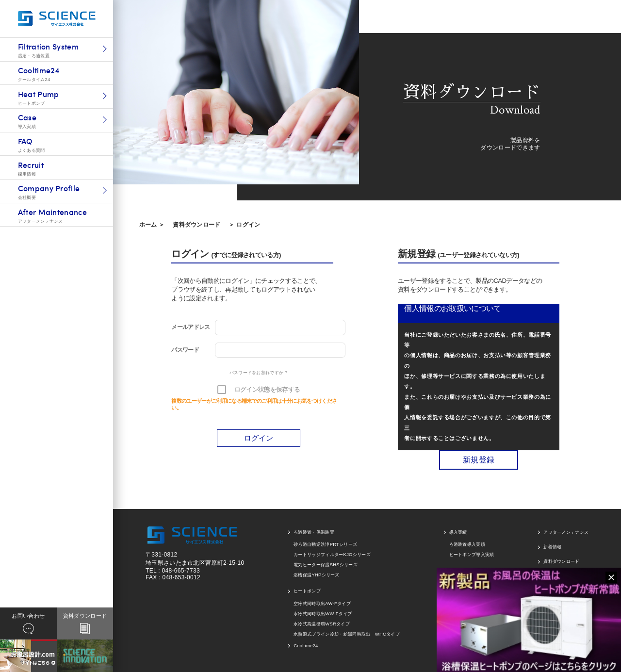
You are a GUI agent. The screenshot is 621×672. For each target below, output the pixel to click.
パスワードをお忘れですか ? (259, 373)
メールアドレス (190, 327)
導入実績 (458, 532)
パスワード (185, 350)
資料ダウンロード (197, 225)
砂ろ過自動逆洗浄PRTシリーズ (325, 544)
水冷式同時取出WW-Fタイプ (323, 614)
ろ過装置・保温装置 (314, 532)
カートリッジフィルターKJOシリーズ (332, 555)
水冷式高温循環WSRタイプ (322, 624)
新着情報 (552, 547)
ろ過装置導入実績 (467, 544)
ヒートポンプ (307, 591)
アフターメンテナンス (566, 532)
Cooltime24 (306, 646)
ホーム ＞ (152, 225)
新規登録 (479, 460)
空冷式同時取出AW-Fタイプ (322, 604)
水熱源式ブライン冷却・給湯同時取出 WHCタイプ (347, 634)
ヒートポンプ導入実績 (472, 555)
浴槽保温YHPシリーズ (317, 575)
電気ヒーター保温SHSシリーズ (326, 565)
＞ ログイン (244, 225)
